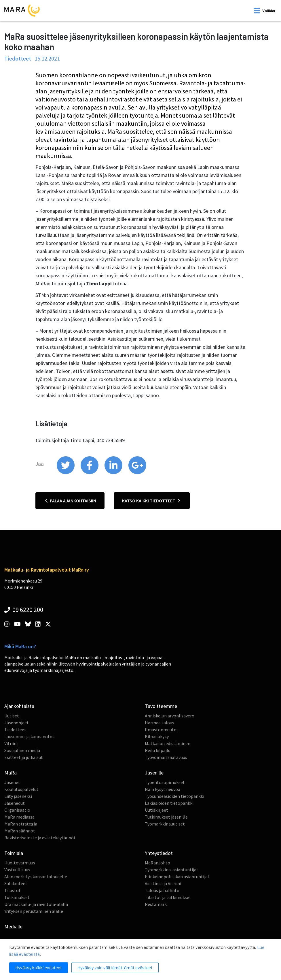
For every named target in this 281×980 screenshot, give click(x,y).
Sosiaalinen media (22, 750)
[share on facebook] (90, 473)
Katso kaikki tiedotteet (151, 501)
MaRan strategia (21, 824)
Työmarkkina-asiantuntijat (172, 870)
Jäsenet (12, 782)
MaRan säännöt (20, 831)
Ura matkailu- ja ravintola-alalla (36, 904)
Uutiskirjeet (156, 810)
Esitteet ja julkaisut (24, 757)
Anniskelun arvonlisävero (170, 716)
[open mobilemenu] (264, 11)
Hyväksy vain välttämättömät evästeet (115, 967)
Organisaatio (17, 810)
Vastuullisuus (17, 870)
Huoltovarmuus (20, 863)
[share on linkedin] (114, 473)
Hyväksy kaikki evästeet (39, 967)
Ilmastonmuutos (162, 730)
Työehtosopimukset (165, 782)
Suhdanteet (16, 883)
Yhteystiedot (159, 853)
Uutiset (12, 716)
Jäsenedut (15, 803)
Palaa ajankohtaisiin (71, 501)
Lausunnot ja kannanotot (29, 736)
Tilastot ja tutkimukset (168, 897)
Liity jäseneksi (18, 796)
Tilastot (13, 890)
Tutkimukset (17, 897)
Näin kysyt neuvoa (163, 789)
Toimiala (14, 853)
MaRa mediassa (19, 817)
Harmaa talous (160, 723)
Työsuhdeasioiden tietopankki (174, 796)
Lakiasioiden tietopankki (169, 803)
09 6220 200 (24, 610)
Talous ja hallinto (162, 890)
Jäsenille (154, 773)
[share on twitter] (66, 473)
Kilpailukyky (157, 736)
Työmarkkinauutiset (165, 824)
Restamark (156, 904)
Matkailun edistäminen (168, 743)
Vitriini (11, 743)
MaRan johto (157, 863)
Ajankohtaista (19, 706)
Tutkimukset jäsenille (166, 817)
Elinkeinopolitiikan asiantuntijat (177, 877)
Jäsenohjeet (17, 723)
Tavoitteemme (161, 706)
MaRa (11, 773)
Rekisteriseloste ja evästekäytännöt (40, 838)
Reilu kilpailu (158, 750)
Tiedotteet (15, 730)
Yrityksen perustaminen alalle (34, 911)
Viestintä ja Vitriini (163, 883)
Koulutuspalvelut (21, 789)
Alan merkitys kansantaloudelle (36, 877)
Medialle (13, 927)
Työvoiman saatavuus (166, 757)
